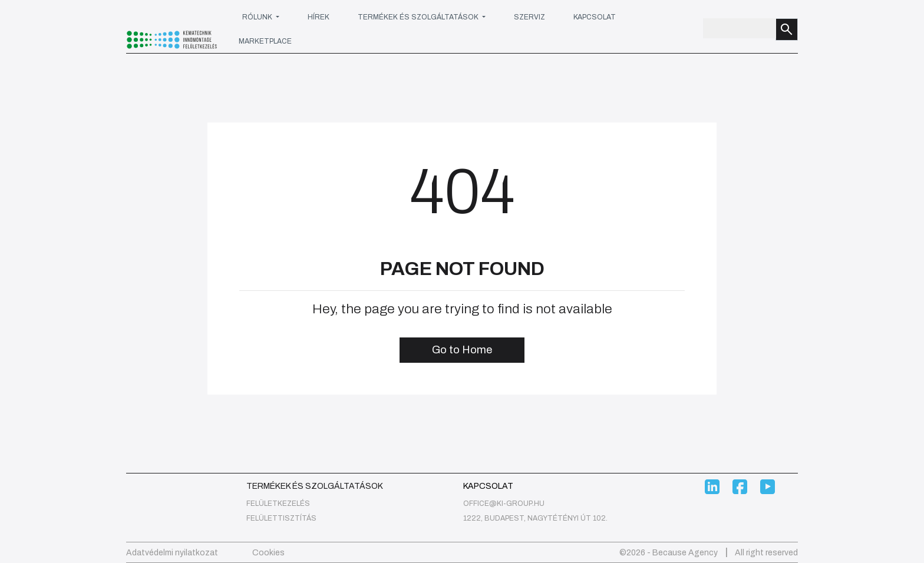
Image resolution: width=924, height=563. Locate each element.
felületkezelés (278, 504)
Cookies (268, 553)
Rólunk (258, 17)
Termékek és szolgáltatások (419, 17)
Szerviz (529, 17)
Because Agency (685, 553)
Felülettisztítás (281, 518)
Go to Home (462, 350)
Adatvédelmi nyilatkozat (172, 553)
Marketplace (265, 41)
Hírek (319, 17)
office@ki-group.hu (504, 504)
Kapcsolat (595, 17)
